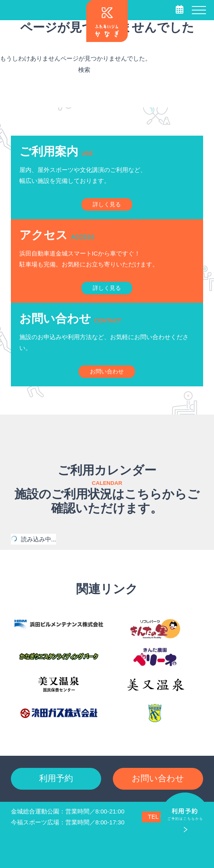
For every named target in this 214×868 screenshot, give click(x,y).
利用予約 (56, 778)
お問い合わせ (158, 778)
